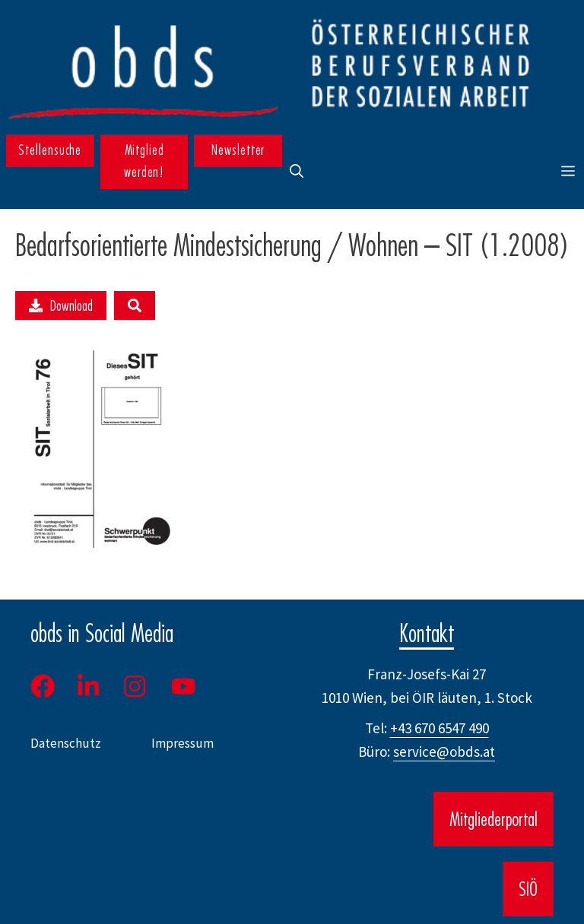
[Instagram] (136, 686)
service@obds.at (444, 752)
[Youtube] (185, 686)
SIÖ (528, 889)
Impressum (182, 743)
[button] (297, 172)
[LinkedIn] (88, 686)
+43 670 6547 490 (440, 728)
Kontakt (427, 633)
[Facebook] (48, 686)
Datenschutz (66, 743)
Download (61, 305)
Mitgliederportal (494, 819)
